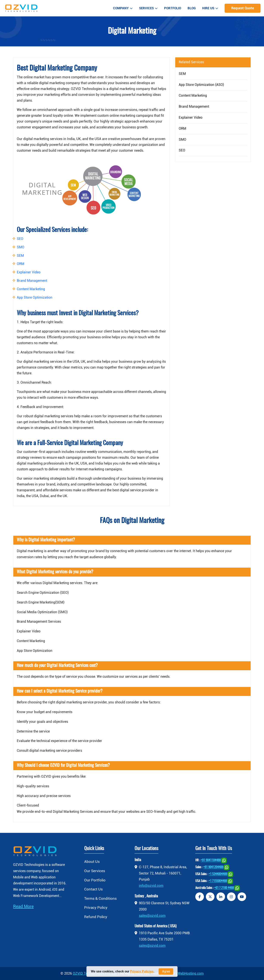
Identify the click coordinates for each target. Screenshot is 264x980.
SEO (20, 239)
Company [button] (123, 8)
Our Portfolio (95, 880)
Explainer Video (29, 272)
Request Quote (243, 8)
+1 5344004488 (218, 874)
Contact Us (93, 889)
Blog (192, 8)
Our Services (95, 871)
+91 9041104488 (211, 861)
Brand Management (32, 281)
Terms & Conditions (100, 898)
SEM (20, 256)
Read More (23, 906)
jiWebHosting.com (190, 973)
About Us (92, 862)
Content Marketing (31, 289)
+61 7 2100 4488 (224, 888)
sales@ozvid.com (152, 916)
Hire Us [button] (210, 8)
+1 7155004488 (218, 881)
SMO (21, 247)
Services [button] (148, 8)
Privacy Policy (96, 908)
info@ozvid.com (151, 886)
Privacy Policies (142, 971)
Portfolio (173, 8)
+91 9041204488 (213, 867)
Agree (166, 971)
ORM (21, 264)
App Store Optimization (35, 297)
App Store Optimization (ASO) (201, 85)
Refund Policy (96, 917)
